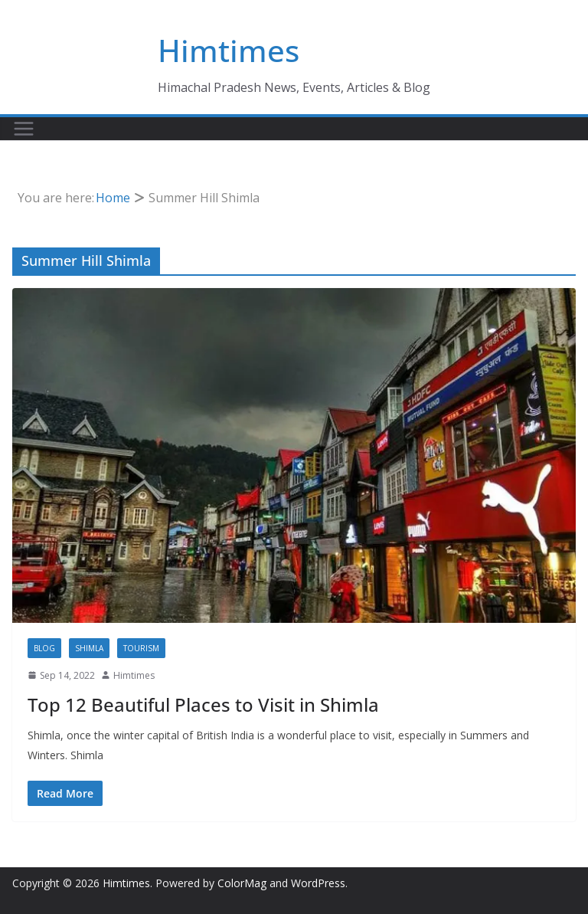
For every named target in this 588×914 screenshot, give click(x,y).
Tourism (141, 648)
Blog (44, 648)
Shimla (89, 648)
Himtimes (229, 50)
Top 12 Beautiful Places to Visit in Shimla (203, 704)
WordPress (318, 883)
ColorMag (242, 883)
